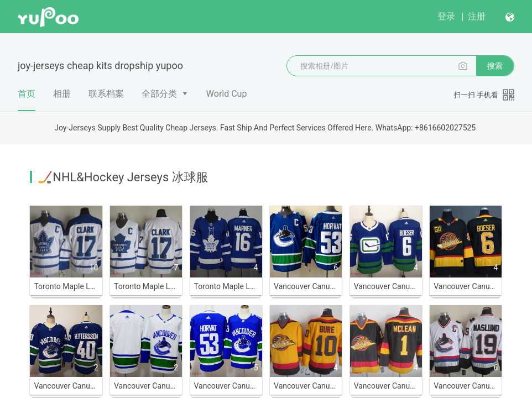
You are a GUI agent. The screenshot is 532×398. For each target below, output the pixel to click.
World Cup (227, 94)
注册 (477, 16)
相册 (62, 94)
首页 (27, 99)
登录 (446, 16)
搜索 (495, 66)
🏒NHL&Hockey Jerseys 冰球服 (123, 177)
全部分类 (159, 94)
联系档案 (106, 94)
